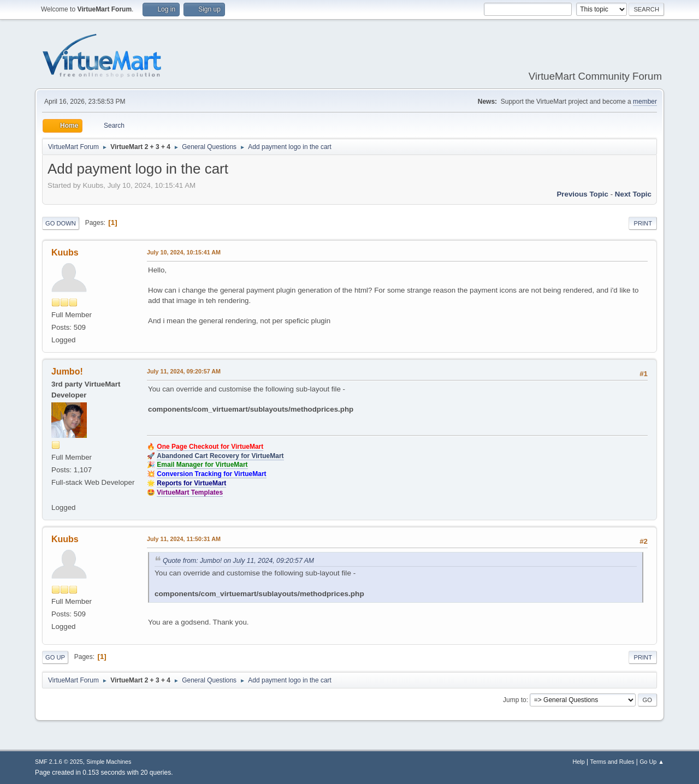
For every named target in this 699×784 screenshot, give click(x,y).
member (645, 102)
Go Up (55, 657)
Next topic (633, 194)
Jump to (515, 700)
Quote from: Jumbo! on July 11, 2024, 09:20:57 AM (238, 561)
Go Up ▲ (652, 762)
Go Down (61, 223)
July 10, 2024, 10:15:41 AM (184, 252)
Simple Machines (109, 762)
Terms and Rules (612, 762)
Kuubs (65, 253)
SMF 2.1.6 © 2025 (59, 762)
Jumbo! (67, 372)
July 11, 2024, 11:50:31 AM (184, 539)
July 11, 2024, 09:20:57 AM (184, 371)
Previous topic (582, 194)
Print (643, 223)
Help (579, 762)
